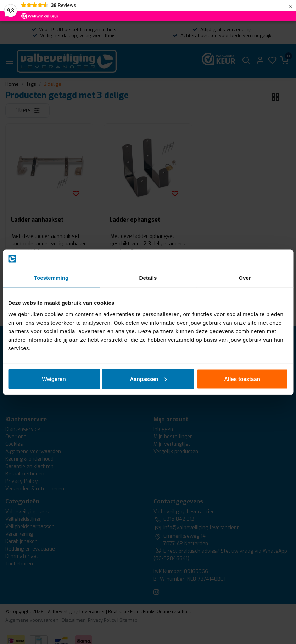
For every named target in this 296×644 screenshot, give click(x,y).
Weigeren (54, 379)
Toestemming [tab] (51, 278)
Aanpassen (148, 379)
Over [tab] (245, 278)
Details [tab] (148, 278)
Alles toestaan (242, 379)
